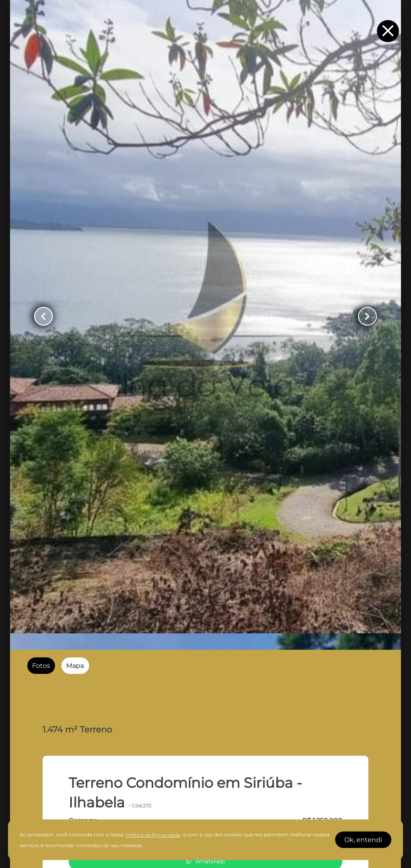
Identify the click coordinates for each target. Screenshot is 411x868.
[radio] (41, 666)
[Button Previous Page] (44, 316)
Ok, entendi (363, 840)
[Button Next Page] (367, 316)
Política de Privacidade (153, 835)
